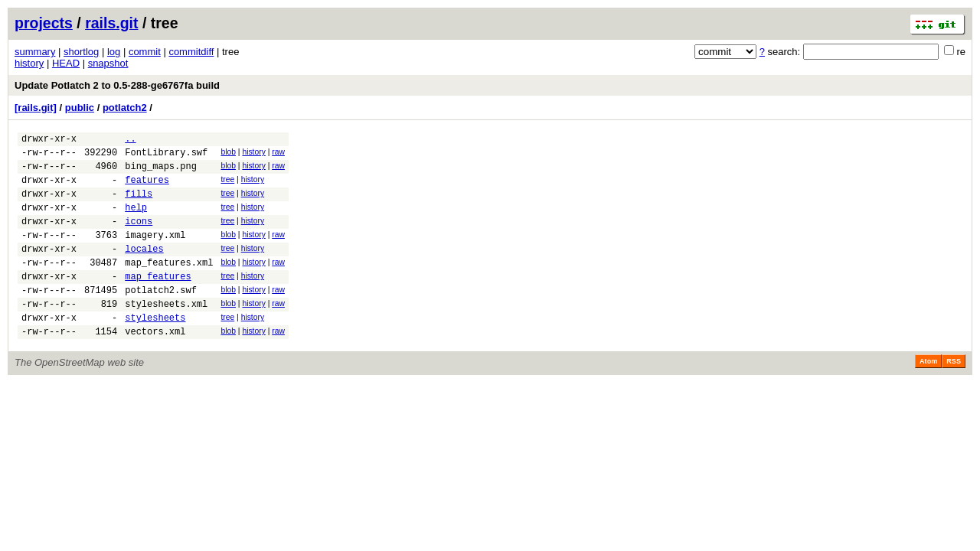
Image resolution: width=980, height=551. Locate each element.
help (136, 221)
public (80, 108)
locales (144, 269)
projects (44, 23)
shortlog (81, 52)
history (29, 63)
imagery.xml (155, 253)
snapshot (108, 63)
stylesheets (155, 349)
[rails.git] (36, 108)
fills (139, 205)
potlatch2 (125, 108)
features (147, 189)
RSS (954, 396)
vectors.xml (155, 365)
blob (228, 154)
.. (130, 140)
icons (139, 237)
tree (227, 186)
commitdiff (191, 52)
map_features (158, 301)
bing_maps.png (161, 173)
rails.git (111, 23)
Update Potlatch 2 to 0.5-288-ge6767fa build (117, 85)
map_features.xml (169, 285)
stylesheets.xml (166, 333)
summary (35, 52)
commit (145, 52)
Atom (928, 396)
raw (278, 154)
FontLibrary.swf (166, 156)
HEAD (66, 63)
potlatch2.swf (161, 317)
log (114, 52)
